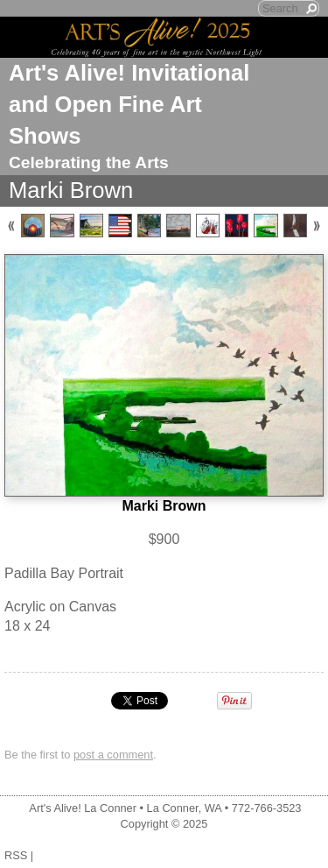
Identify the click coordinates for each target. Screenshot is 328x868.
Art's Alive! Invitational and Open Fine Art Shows (129, 104)
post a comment (113, 755)
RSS (16, 855)
